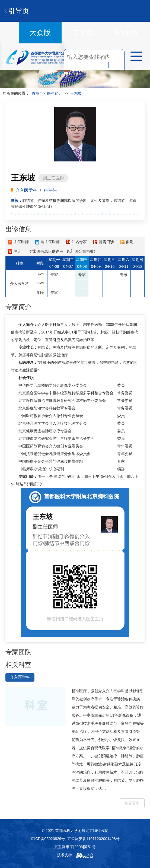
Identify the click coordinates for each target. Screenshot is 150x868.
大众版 (40, 33)
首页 (36, 93)
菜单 (134, 57)
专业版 (83, 33)
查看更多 (132, 803)
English (126, 33)
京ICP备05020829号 (48, 839)
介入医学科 (47, 325)
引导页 (19, 11)
